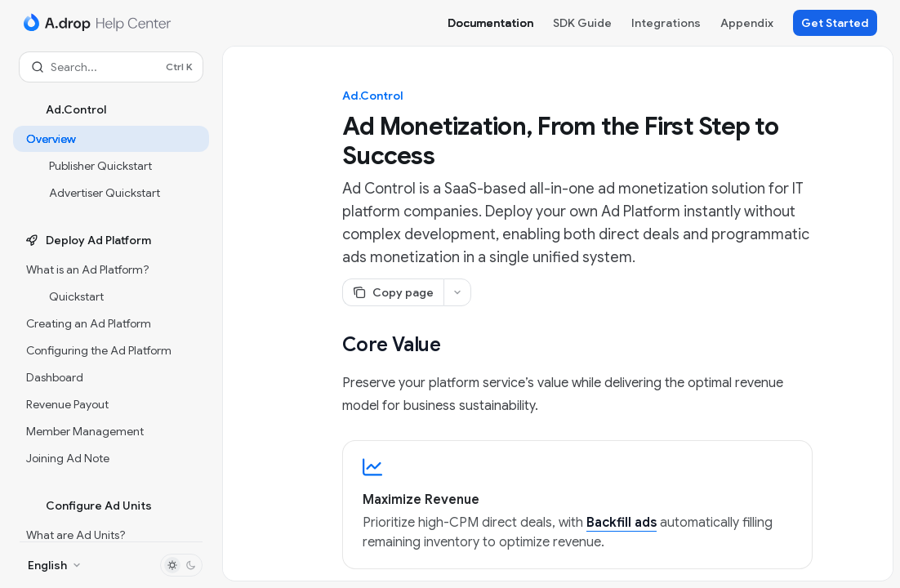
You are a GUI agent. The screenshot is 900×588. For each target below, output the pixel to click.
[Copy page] (393, 292)
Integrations (666, 23)
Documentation (490, 23)
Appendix (747, 23)
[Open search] (111, 67)
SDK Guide (582, 23)
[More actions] (457, 292)
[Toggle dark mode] (181, 565)
